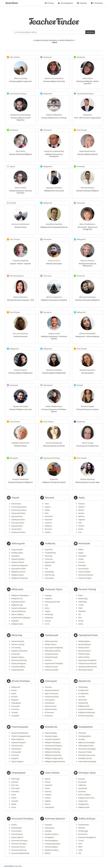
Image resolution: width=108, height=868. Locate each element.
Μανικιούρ (49, 556)
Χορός (82, 498)
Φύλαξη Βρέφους (84, 641)
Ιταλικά (47, 788)
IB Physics (82, 828)
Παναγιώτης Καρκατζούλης (54, 151)
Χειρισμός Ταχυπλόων (52, 739)
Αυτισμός (82, 739)
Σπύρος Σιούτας (54, 261)
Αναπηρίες (15, 621)
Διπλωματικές (50, 828)
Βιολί (47, 513)
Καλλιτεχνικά (18, 543)
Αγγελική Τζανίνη (21, 370)
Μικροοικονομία (51, 706)
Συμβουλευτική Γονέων (86, 798)
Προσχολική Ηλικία (88, 635)
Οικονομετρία (50, 700)
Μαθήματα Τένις (17, 599)
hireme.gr (49, 3)
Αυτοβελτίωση (83, 690)
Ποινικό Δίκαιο (17, 529)
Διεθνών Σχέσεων (17, 837)
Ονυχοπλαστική (50, 553)
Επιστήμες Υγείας (87, 773)
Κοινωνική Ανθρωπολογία (20, 853)
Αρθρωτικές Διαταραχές (87, 742)
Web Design (15, 779)
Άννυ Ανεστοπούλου (21, 333)
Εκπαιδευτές (51, 727)
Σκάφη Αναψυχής (51, 733)
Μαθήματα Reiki (84, 706)
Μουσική (50, 498)
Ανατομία (82, 779)
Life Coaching (16, 648)
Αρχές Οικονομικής (51, 693)
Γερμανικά (48, 785)
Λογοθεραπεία (86, 727)
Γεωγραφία (15, 716)
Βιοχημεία (15, 700)
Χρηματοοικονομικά (52, 690)
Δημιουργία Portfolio (19, 569)
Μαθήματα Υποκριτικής (20, 578)
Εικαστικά (48, 660)
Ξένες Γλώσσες (52, 773)
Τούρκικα (48, 795)
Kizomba (81, 513)
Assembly (15, 801)
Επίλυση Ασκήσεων (51, 847)
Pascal (14, 795)
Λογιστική (48, 687)
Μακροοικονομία (51, 709)
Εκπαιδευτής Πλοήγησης (53, 746)
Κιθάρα (47, 510)
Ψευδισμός (82, 733)
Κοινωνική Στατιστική (19, 850)
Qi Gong (48, 621)
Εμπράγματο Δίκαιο (18, 520)
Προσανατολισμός (18, 641)
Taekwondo (49, 618)
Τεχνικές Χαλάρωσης (19, 611)
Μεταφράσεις (49, 837)
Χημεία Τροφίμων (17, 761)
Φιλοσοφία (82, 565)
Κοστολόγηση (50, 703)
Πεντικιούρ (49, 559)
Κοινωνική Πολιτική (18, 847)
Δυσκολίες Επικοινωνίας (87, 755)
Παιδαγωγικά (52, 635)
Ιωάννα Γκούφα (87, 443)
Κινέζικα (48, 798)
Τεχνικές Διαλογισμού (19, 608)
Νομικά (15, 498)
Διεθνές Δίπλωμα (87, 819)
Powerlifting (82, 602)
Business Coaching (18, 644)
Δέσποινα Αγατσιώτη (54, 297)
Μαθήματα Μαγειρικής (53, 749)
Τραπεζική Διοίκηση (52, 697)
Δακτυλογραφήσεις (51, 840)
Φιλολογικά (84, 543)
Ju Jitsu (47, 608)
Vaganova (82, 520)
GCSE (80, 844)
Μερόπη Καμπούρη (87, 479)
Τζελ (46, 569)
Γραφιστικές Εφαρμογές (20, 565)
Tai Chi (47, 624)
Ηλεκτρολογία (16, 749)
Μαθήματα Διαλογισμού (87, 712)
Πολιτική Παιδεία (84, 572)
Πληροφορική (16, 703)
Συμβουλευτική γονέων (19, 651)
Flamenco (82, 504)
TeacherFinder (12, 3)
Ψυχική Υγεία (83, 801)
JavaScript (15, 782)
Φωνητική (48, 529)
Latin (80, 532)
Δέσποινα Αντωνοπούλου (54, 78)
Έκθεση (81, 550)
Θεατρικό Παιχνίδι (18, 562)
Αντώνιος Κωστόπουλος (21, 224)
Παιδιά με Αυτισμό (51, 667)
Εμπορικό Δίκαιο (17, 526)
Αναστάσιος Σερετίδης (54, 224)
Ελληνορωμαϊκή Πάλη (52, 602)
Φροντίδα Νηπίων (85, 651)
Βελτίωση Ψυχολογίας (86, 716)
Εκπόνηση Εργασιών (55, 819)
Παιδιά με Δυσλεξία (52, 670)
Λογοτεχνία (82, 556)
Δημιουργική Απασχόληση (54, 648)
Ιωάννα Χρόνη (87, 78)
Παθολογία (82, 785)
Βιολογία (15, 697)
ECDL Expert (16, 788)
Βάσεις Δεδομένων (18, 739)
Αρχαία (81, 553)
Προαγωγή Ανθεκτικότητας (88, 667)
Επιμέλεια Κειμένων (52, 834)
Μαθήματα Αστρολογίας (53, 755)
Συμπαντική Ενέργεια (86, 709)
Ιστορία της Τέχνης (85, 578)
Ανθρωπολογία (17, 828)
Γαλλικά (48, 782)
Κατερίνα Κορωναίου (87, 370)
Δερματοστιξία (50, 562)
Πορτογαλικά (49, 807)
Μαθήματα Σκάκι (17, 624)
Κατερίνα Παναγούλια (21, 479)
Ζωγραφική (15, 556)
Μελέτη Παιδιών (84, 657)
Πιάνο (47, 504)
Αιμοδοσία (82, 791)
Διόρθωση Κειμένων (52, 850)
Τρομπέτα (48, 523)
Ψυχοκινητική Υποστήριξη (54, 663)
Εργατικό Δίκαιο (17, 516)
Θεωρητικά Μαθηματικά (20, 733)
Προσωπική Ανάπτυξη (19, 660)
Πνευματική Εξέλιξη (18, 667)
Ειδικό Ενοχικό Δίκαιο (19, 510)
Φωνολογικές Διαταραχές (87, 749)
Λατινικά (81, 562)
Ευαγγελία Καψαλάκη (20, 261)
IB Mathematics (84, 825)
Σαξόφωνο (48, 526)
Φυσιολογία (82, 782)
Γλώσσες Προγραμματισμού (21, 736)
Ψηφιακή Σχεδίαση (18, 559)
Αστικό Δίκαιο (16, 504)
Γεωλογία (15, 712)
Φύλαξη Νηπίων (84, 648)
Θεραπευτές (85, 681)
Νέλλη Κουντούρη (21, 78)
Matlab (14, 804)
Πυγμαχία (48, 595)
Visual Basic (15, 791)
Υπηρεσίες (82, 3)
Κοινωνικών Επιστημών (20, 840)
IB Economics (49, 712)
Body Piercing (50, 575)
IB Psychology (83, 831)
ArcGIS (14, 807)
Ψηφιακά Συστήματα (19, 742)
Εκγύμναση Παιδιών (18, 602)
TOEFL (81, 850)
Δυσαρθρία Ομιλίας (85, 758)
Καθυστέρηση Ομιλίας (86, 746)
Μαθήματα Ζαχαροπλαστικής (55, 761)
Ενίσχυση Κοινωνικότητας (87, 663)
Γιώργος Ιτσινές (54, 333)
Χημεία (14, 693)
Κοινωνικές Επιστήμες (23, 819)
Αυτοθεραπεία (83, 693)
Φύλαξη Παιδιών (51, 644)
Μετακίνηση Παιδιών (86, 670)
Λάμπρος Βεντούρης (21, 406)
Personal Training (87, 589)
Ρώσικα (47, 804)
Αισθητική (50, 543)
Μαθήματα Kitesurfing (52, 752)
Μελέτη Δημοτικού (51, 641)
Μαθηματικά (16, 687)
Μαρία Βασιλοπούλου (87, 151)
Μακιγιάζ (48, 565)
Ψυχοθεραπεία (83, 804)
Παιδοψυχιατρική (84, 736)
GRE (80, 853)
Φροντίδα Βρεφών (85, 644)
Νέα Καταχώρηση (65, 3)
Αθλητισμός (18, 589)
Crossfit (81, 605)
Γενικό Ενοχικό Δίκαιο (19, 507)
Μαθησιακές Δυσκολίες (53, 651)
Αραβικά (48, 801)
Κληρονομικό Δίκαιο (18, 532)
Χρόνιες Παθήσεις (18, 614)
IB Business (49, 716)
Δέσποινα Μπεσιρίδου (87, 333)
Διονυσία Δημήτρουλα (54, 443)
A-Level (81, 840)
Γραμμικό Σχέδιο (17, 550)
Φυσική (14, 690)
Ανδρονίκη (54, 479)
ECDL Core (15, 785)
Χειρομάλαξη (49, 572)
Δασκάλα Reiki (83, 703)
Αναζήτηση (90, 32)
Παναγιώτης (87, 115)
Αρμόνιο (48, 507)
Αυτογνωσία (16, 654)
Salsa (80, 523)
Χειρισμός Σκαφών (51, 736)
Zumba (81, 529)
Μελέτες (48, 853)
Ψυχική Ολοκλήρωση (19, 663)
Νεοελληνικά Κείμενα (86, 575)
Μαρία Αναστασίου (20, 297)
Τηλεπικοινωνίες (17, 746)
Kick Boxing (49, 614)
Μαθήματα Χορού (18, 575)
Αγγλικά (48, 779)
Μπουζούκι (49, 516)
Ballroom (81, 516)
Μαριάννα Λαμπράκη (54, 370)
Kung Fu (48, 611)
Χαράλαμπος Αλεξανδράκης (21, 115)
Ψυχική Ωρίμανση (18, 670)
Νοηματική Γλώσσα (85, 752)
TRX (80, 614)
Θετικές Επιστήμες (21, 681)
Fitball (80, 608)
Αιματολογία (83, 788)
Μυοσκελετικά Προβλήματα (21, 618)
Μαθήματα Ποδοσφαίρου (20, 595)
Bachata (81, 510)
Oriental (81, 526)
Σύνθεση (48, 532)
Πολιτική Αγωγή (17, 834)
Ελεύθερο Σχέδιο (17, 553)
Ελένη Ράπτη (21, 151)
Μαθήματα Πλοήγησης (53, 742)
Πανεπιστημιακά (20, 727)
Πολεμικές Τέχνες (54, 589)
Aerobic (81, 621)
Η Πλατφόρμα (97, 3)
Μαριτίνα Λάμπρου (87, 261)
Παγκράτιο (49, 599)
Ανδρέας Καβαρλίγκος (54, 115)
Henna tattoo (49, 578)
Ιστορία (81, 559)
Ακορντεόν (49, 520)
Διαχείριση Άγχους (18, 657)
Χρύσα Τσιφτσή (21, 188)
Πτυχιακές (48, 825)
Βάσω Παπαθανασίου (87, 224)
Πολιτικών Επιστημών (19, 844)
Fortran (14, 798)
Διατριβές (48, 831)
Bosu (80, 618)
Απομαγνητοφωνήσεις (53, 844)
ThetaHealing (83, 687)
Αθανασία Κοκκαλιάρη (87, 297)
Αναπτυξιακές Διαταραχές (87, 761)
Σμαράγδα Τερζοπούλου (21, 443)
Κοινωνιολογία (83, 569)
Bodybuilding (83, 599)
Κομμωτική (49, 550)
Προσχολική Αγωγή (51, 654)
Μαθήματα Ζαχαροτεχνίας (54, 758)
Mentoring (17, 635)
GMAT (80, 847)
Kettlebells (82, 611)
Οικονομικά (15, 706)
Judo (46, 605)
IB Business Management (87, 837)
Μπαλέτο (81, 507)
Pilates (81, 595)
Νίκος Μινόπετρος (87, 188)
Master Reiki (83, 700)
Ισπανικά (48, 791)
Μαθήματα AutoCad (18, 572)
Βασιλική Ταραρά (87, 406)
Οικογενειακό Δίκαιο (18, 513)
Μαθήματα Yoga (17, 605)
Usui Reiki (82, 697)
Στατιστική (15, 709)
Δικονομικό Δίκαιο (18, 523)
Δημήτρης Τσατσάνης (54, 188)
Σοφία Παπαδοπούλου (54, 406)
